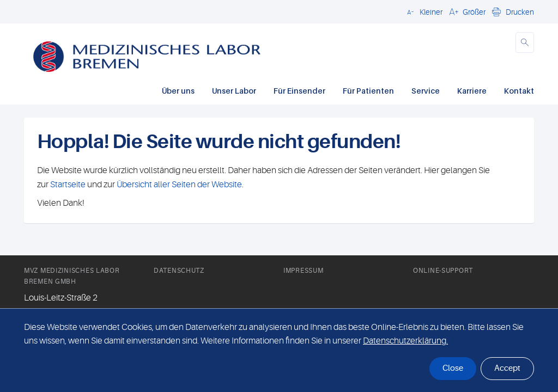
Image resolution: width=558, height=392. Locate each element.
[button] (423, 11)
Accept (507, 368)
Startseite (68, 185)
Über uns (178, 91)
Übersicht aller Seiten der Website (178, 185)
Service (426, 91)
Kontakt (519, 91)
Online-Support (443, 271)
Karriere (472, 91)
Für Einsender (299, 91)
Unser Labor (234, 91)
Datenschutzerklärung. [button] (405, 341)
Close (453, 368)
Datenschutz (179, 271)
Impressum (303, 271)
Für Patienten (368, 91)
